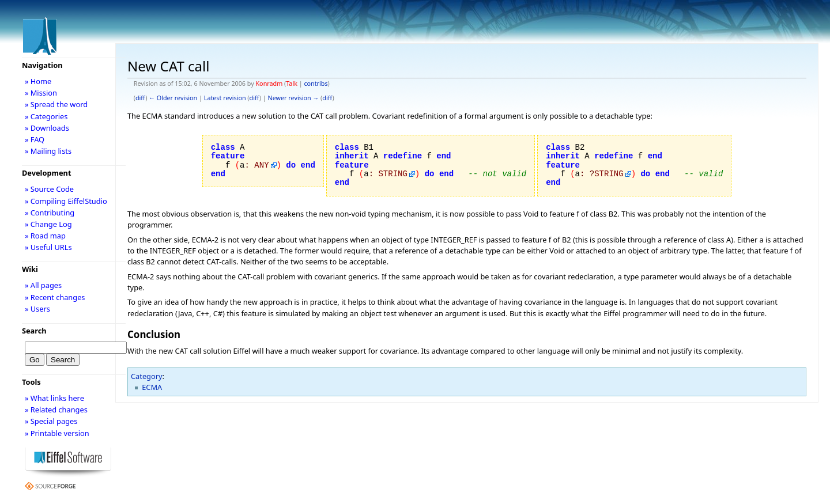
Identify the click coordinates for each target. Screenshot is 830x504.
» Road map (45, 236)
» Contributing (50, 213)
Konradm (269, 84)
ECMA (152, 387)
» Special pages (51, 421)
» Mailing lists (48, 151)
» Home (38, 81)
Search (34, 331)
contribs (316, 84)
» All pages (43, 285)
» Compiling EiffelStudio (66, 201)
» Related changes (56, 410)
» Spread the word (56, 104)
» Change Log (48, 224)
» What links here (54, 398)
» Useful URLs (48, 247)
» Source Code (49, 189)
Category (147, 376)
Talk (292, 84)
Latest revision (225, 98)
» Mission (41, 93)
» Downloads (47, 128)
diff (140, 98)
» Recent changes (55, 297)
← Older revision (173, 98)
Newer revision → (294, 98)
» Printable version (57, 433)
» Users (37, 309)
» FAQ (35, 139)
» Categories (46, 116)
